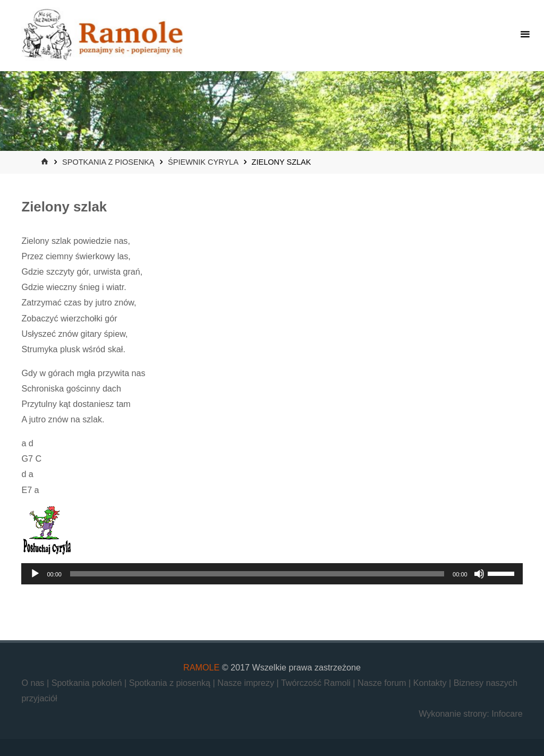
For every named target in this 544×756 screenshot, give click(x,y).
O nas (34, 683)
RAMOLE (201, 667)
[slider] (257, 574)
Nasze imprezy (247, 683)
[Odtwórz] (35, 574)
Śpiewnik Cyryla (203, 162)
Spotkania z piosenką (108, 162)
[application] (272, 574)
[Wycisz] (479, 574)
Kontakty (431, 683)
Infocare (507, 713)
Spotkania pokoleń (88, 683)
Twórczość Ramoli (317, 683)
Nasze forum (383, 683)
